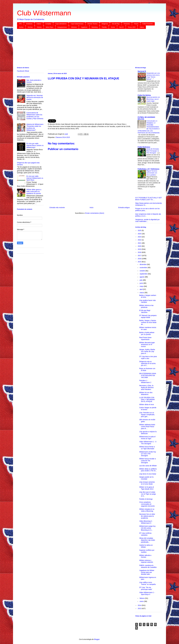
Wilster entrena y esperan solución (146, 561)
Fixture (136, 24)
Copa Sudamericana (77, 24)
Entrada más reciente (57, 208)
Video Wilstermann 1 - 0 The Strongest (148, 443)
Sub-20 (121, 27)
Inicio (91, 208)
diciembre (143, 264)
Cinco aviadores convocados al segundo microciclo (147, 504)
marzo (142, 293)
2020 (140, 246)
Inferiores (74, 27)
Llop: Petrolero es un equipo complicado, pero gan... (147, 415)
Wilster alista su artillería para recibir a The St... (148, 470)
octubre (143, 271)
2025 (140, 230)
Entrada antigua (124, 208)
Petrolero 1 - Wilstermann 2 (145, 381)
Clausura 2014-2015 (63, 137)
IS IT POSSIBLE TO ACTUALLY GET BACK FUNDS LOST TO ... (149, 199)
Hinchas (30, 27)
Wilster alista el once (147, 404)
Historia (39, 27)
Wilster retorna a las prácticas (146, 306)
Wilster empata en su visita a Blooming (147, 510)
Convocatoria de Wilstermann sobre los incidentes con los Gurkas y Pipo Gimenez (35, 116)
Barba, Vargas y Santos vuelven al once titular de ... (148, 322)
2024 (140, 234)
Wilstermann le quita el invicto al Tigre (147, 438)
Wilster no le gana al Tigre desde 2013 (147, 488)
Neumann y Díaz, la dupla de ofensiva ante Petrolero (146, 387)
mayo (142, 286)
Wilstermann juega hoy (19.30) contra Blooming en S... (147, 528)
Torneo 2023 (132, 27)
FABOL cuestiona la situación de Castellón (148, 566)
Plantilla (104, 27)
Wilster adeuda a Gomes (145, 556)
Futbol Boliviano (144, 147)
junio (141, 283)
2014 (140, 605)
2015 (140, 262)
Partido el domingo (146, 499)
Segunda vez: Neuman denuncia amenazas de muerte (35, 97)
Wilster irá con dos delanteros (146, 393)
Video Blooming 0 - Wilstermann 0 (146, 522)
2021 (140, 243)
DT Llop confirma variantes (145, 534)
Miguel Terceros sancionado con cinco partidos (152, 173)
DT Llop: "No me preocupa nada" (146, 588)
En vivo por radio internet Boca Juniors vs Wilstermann (35, 145)
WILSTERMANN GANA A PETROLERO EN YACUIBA (148, 375)
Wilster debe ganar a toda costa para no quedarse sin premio (34, 191)
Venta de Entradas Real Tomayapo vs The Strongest (153, 151)
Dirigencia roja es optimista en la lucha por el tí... (147, 363)
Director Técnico (93, 24)
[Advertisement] (86, 48)
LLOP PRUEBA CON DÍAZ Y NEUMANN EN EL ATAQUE (147, 399)
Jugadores (84, 27)
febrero (142, 598)
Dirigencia (105, 24)
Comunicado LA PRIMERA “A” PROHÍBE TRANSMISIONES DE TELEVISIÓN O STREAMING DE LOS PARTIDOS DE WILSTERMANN (149, 127)
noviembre (144, 268)
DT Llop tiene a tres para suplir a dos (148, 357)
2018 (140, 252)
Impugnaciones (62, 27)
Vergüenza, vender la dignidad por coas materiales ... (147, 220)
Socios (113, 27)
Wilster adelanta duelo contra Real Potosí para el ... (147, 427)
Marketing (95, 27)
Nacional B (142, 71)
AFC (20, 24)
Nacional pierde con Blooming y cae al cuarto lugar (153, 99)
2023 (140, 237)
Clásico (39, 24)
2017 (140, 256)
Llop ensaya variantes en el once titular (147, 483)
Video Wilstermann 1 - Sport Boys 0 (147, 593)
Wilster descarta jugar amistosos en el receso (147, 344)
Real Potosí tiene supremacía (145, 338)
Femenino (127, 24)
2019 (140, 249)
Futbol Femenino (148, 24)
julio (141, 280)
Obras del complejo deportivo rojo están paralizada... (147, 540)
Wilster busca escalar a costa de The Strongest (148, 461)
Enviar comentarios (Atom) (95, 213)
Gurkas (21, 27)
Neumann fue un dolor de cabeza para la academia (147, 516)
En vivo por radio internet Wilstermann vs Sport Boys (35, 178)
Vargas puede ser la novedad (146, 478)
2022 (140, 240)
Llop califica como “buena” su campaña (147, 583)
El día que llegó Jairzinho (145, 311)
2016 (140, 259)
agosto (142, 277)
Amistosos (29, 24)
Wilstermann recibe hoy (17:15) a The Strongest (148, 454)
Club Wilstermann (44, 13)
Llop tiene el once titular (148, 474)
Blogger (97, 639)
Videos (142, 27)
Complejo (48, 24)
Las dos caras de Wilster (148, 466)
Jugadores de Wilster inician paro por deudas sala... (147, 572)
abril (141, 289)
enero (142, 601)
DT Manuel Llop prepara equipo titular (148, 316)
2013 (140, 608)
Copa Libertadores (61, 24)
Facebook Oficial (23, 71)
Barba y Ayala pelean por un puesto (147, 333)
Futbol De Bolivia (144, 95)
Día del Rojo (116, 24)
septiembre (144, 274)
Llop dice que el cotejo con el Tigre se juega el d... (147, 494)
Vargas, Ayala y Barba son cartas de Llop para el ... (147, 351)
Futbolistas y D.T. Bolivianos (149, 169)
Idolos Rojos (50, 27)
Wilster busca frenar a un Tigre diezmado (147, 448)
